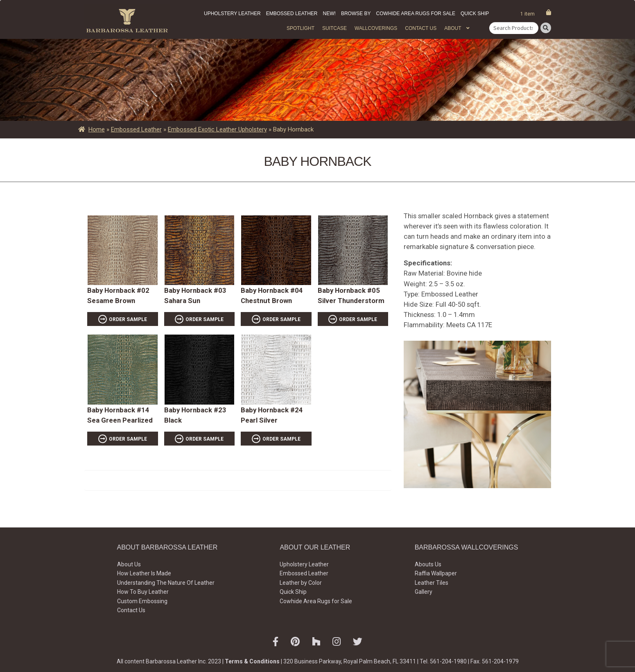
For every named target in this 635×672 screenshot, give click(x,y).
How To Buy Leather (143, 592)
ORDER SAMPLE (128, 319)
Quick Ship (475, 14)
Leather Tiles (432, 583)
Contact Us (421, 28)
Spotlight (301, 28)
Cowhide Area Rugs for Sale (416, 14)
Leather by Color (301, 583)
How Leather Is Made (144, 573)
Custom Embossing (142, 601)
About (453, 28)
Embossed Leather (292, 14)
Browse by (356, 14)
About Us (129, 564)
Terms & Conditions (252, 661)
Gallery (424, 592)
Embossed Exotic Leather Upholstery (217, 129)
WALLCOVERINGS (376, 28)
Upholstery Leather (232, 14)
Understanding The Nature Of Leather (166, 583)
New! (329, 14)
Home (97, 129)
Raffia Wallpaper (436, 573)
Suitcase (334, 28)
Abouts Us (428, 564)
